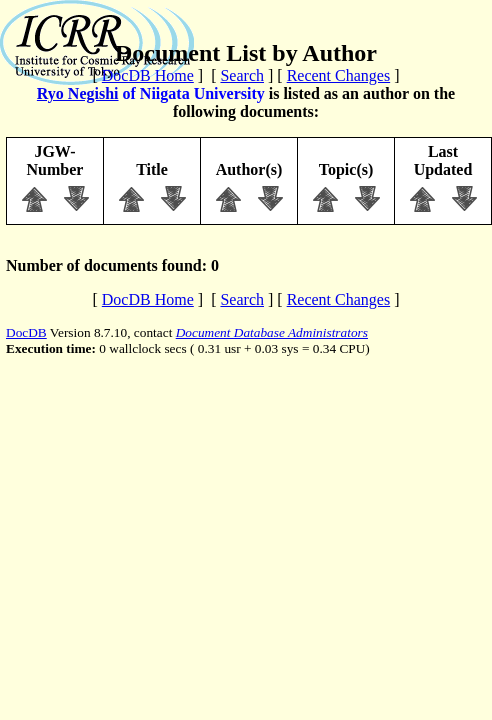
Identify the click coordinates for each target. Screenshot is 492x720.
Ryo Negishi (78, 93)
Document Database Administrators (272, 332)
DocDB (26, 332)
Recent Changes (339, 75)
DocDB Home (148, 75)
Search (242, 75)
